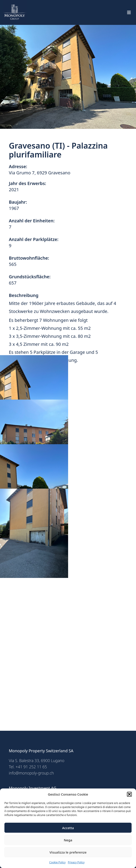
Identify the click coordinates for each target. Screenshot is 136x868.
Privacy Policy (76, 862)
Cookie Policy (57, 862)
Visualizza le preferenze (68, 852)
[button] (129, 794)
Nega (68, 840)
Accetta (68, 828)
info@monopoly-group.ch (31, 773)
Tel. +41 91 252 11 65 (28, 767)
